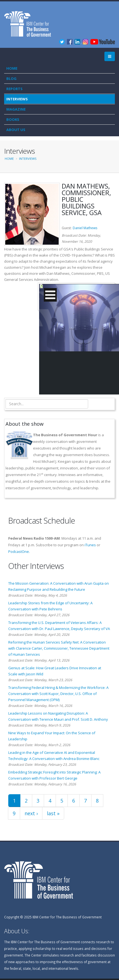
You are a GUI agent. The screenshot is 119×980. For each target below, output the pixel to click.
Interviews (17, 99)
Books (13, 119)
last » (53, 813)
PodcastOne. (19, 552)
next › (31, 813)
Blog (11, 79)
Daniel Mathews (85, 228)
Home (12, 68)
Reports (14, 89)
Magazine (16, 109)
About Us (16, 130)
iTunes (90, 545)
